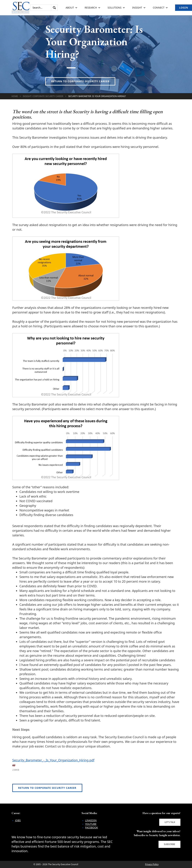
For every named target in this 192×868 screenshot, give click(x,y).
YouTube (91, 824)
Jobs (18, 820)
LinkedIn (91, 820)
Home (15, 96)
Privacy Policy (152, 864)
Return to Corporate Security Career (80, 81)
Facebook (92, 828)
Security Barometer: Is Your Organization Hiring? (97, 96)
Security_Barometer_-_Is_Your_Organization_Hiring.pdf (53, 760)
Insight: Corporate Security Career (43, 96)
